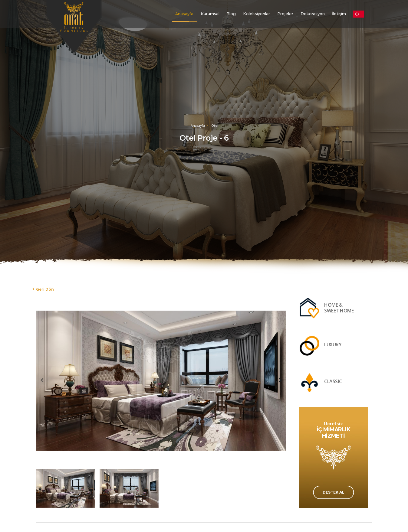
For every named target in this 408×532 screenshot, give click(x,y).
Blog (231, 14)
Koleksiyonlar (257, 14)
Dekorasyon (313, 14)
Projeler (285, 14)
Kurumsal (210, 14)
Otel (215, 125)
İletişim (339, 14)
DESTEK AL (334, 492)
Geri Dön (45, 289)
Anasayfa (184, 14)
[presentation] (42, 380)
